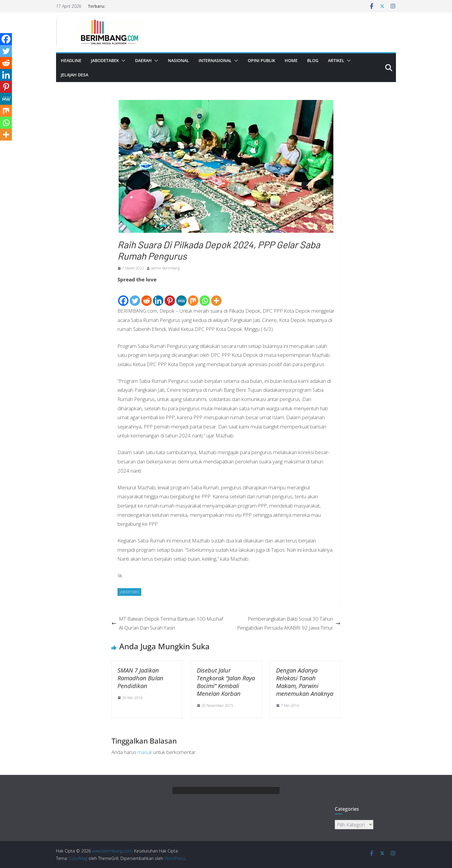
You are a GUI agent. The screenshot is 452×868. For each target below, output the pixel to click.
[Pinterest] (170, 296)
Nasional (178, 60)
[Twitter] (135, 296)
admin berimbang (165, 268)
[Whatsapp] (205, 296)
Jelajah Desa (75, 75)
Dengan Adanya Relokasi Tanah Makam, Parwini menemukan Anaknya (305, 682)
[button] (122, 61)
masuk (145, 752)
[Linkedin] (158, 296)
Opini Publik (261, 60)
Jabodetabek (105, 60)
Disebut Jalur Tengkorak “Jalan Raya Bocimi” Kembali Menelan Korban (226, 682)
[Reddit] (147, 296)
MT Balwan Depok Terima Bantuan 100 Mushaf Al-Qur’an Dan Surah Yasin (167, 623)
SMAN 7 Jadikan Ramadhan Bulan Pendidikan (140, 678)
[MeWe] (181, 296)
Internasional (215, 60)
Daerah (143, 60)
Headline (71, 60)
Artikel (336, 60)
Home (291, 60)
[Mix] (193, 296)
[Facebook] (123, 296)
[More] (216, 296)
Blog (313, 60)
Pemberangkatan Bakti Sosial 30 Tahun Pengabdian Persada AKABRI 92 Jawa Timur (289, 623)
